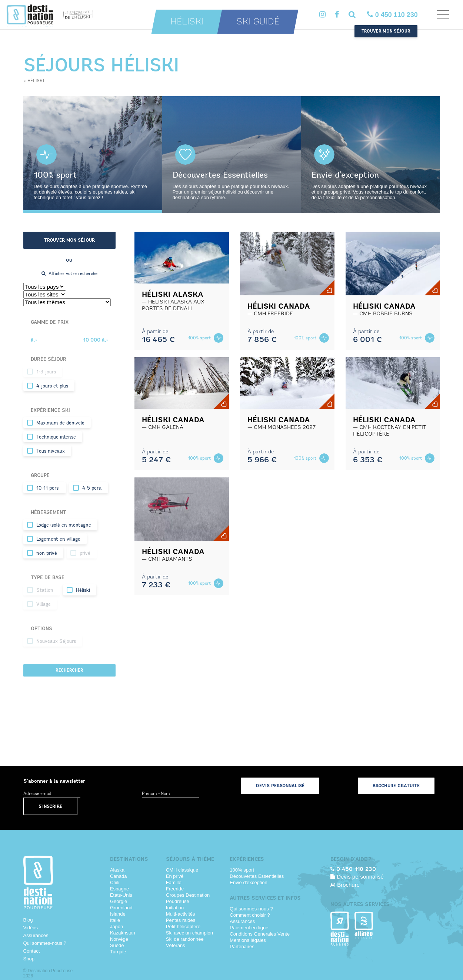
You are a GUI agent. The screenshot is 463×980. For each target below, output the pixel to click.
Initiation (175, 908)
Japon (116, 927)
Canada (119, 876)
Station (45, 590)
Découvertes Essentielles (257, 876)
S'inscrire (50, 806)
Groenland (121, 908)
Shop (29, 959)
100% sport (242, 870)
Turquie (118, 952)
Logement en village (58, 539)
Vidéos (31, 928)
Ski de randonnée (185, 939)
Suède (117, 945)
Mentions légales (248, 940)
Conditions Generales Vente (260, 934)
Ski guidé (258, 21)
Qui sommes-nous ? (45, 943)
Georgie (119, 901)
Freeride (175, 889)
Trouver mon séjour (386, 31)
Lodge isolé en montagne (64, 525)
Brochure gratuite (396, 786)
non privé (47, 553)
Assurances (36, 935)
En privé (175, 876)
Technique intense (56, 437)
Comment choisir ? (250, 915)
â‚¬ (34, 340)
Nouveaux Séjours (56, 641)
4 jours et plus (52, 386)
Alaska (117, 870)
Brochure (345, 885)
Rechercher (69, 670)
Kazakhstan (123, 933)
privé (85, 553)
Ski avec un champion (189, 933)
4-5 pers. (92, 488)
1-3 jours (46, 372)
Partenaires (242, 947)
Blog (28, 920)
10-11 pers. (48, 488)
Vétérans (176, 945)
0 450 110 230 (392, 15)
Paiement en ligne (249, 928)
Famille (174, 882)
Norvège (119, 939)
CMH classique (182, 870)
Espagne (119, 889)
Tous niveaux (51, 451)
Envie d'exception (249, 882)
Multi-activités (181, 914)
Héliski (187, 21)
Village (44, 604)
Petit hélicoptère (183, 927)
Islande (118, 914)
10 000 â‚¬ (96, 340)
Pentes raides (181, 920)
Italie (115, 920)
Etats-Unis (121, 895)
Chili (115, 882)
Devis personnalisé (280, 786)
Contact (32, 951)
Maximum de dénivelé (60, 423)
